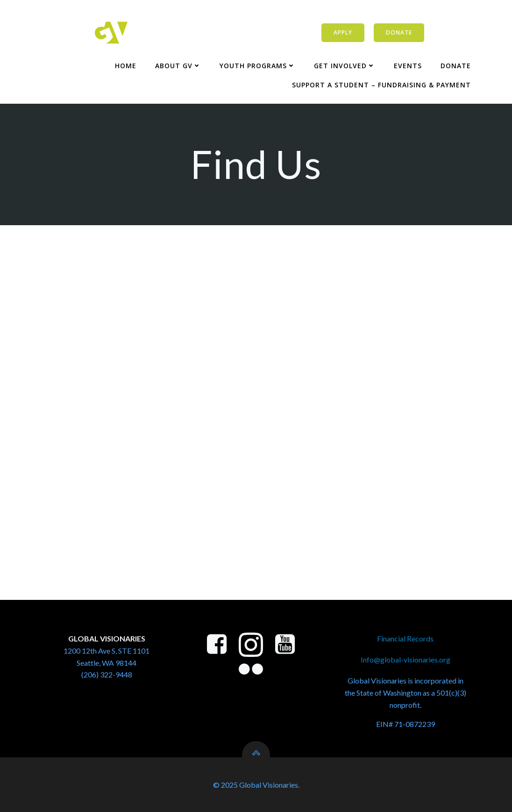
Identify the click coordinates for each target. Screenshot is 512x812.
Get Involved (345, 66)
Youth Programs (257, 66)
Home (126, 66)
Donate (456, 66)
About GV (178, 66)
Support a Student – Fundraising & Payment (381, 85)
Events (408, 66)
